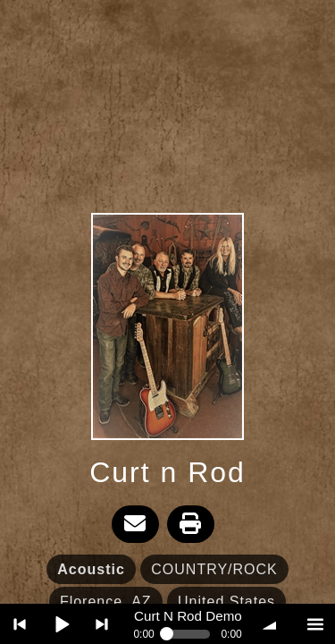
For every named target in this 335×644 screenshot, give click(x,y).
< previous (20, 624)
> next (102, 624)
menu (315, 624)
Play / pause (61, 624)
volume (274, 624)
